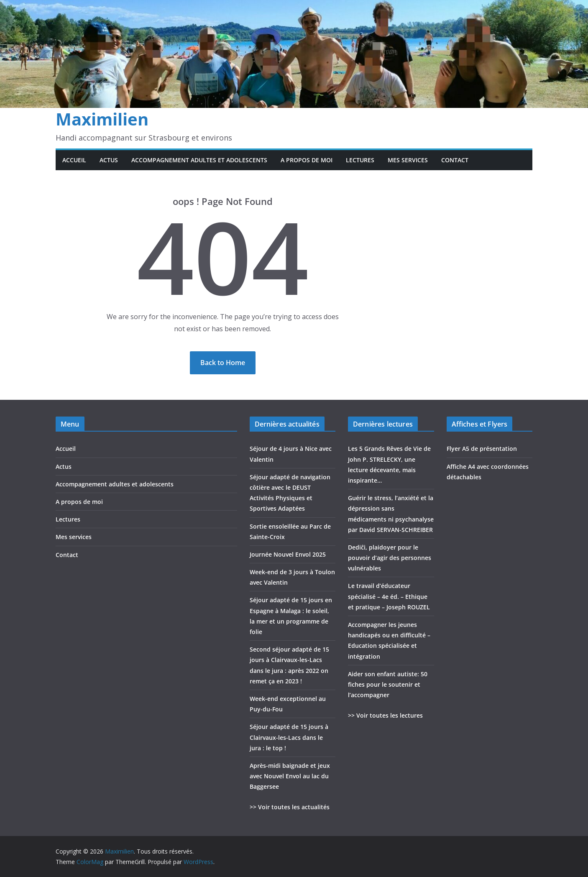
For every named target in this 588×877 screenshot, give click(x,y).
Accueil (74, 160)
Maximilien (102, 119)
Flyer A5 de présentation (482, 449)
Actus (109, 160)
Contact (455, 160)
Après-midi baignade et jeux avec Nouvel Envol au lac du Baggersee (290, 776)
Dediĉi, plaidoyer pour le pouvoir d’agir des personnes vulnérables (390, 558)
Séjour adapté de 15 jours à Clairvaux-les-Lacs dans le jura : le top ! (289, 737)
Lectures (360, 160)
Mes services (408, 160)
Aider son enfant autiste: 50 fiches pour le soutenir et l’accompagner (388, 684)
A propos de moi (307, 160)
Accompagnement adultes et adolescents (199, 160)
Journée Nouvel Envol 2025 (288, 554)
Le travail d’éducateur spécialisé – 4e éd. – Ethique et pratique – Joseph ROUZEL (389, 596)
